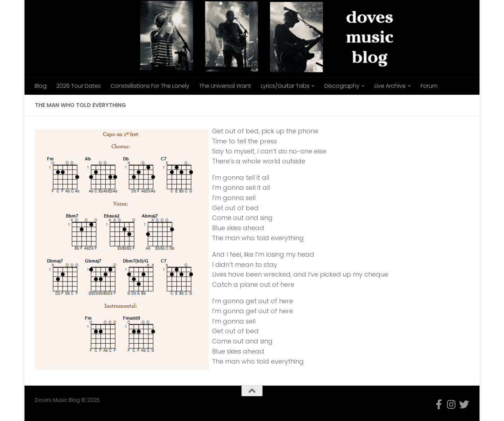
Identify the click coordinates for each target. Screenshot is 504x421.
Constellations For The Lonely (150, 86)
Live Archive (390, 86)
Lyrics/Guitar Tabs (285, 86)
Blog (41, 86)
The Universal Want (225, 86)
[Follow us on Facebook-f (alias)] (439, 405)
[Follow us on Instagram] (451, 405)
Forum (429, 86)
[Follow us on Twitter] (464, 405)
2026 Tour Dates (79, 86)
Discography (342, 86)
